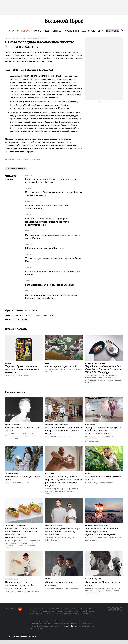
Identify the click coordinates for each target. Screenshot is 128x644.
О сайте (8, 637)
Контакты (33, 637)
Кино (88, 473)
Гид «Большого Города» (57, 424)
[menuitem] (26, 31)
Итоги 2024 (48, 315)
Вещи (48, 363)
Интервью (50, 473)
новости (18, 315)
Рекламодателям (20, 637)
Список (9, 39)
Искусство (90, 424)
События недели (13, 424)
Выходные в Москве (55, 525)
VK (110, 609)
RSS (123, 609)
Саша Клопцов (20, 39)
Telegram (119, 609)
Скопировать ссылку (16, 169)
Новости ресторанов (95, 363)
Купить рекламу (104, 102)
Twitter (115, 609)
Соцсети (9, 363)
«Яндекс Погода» (21, 320)
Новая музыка (12, 473)
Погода (37, 315)
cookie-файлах (71, 626)
